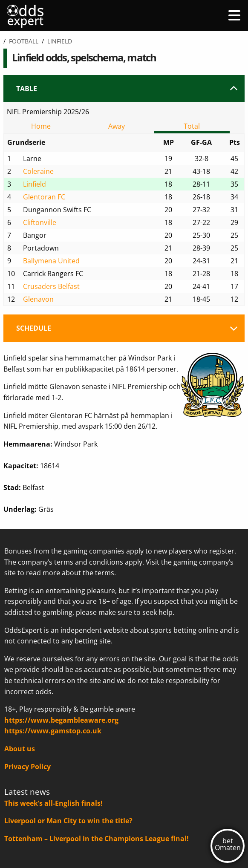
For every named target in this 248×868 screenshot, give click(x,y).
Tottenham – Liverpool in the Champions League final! (97, 839)
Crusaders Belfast (51, 286)
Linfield (35, 184)
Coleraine (38, 171)
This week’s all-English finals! (53, 803)
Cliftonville (40, 222)
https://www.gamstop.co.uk (53, 731)
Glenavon (38, 299)
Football (24, 41)
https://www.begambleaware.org (61, 720)
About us (20, 749)
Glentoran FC (44, 197)
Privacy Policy (27, 767)
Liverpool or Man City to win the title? (68, 821)
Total (192, 126)
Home (41, 126)
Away (117, 126)
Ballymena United (51, 261)
